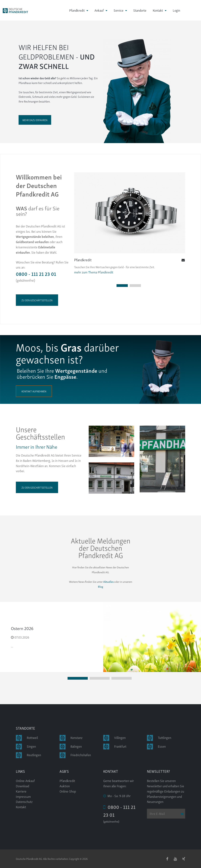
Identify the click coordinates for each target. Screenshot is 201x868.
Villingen (120, 737)
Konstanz (76, 737)
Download (22, 786)
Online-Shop (68, 791)
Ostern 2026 (22, 628)
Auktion (65, 786)
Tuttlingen (164, 737)
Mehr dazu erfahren (35, 120)
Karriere (21, 791)
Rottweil (32, 737)
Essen (162, 746)
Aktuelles (108, 581)
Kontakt (158, 10)
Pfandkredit (77, 10)
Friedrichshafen (81, 755)
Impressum (23, 796)
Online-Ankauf (25, 780)
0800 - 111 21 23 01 (36, 274)
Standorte (140, 10)
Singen (31, 746)
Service (119, 10)
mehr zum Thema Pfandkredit (94, 272)
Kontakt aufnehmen (34, 391)
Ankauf (99, 10)
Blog (100, 586)
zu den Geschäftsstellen (37, 300)
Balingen (76, 746)
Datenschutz (24, 801)
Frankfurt (120, 746)
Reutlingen (34, 755)
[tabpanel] (130, 223)
